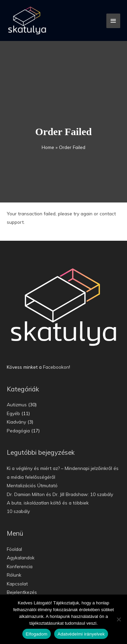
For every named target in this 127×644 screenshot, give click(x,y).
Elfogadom (37, 634)
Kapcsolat (17, 584)
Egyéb (13, 413)
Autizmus (17, 404)
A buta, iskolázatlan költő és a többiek (48, 503)
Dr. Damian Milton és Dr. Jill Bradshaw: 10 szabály (60, 494)
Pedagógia (18, 431)
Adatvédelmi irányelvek (81, 634)
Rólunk (14, 575)
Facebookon (56, 367)
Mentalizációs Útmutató (32, 485)
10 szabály (18, 511)
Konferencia (20, 566)
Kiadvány (16, 422)
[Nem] (119, 619)
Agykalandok (21, 557)
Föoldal (14, 549)
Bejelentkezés (22, 592)
